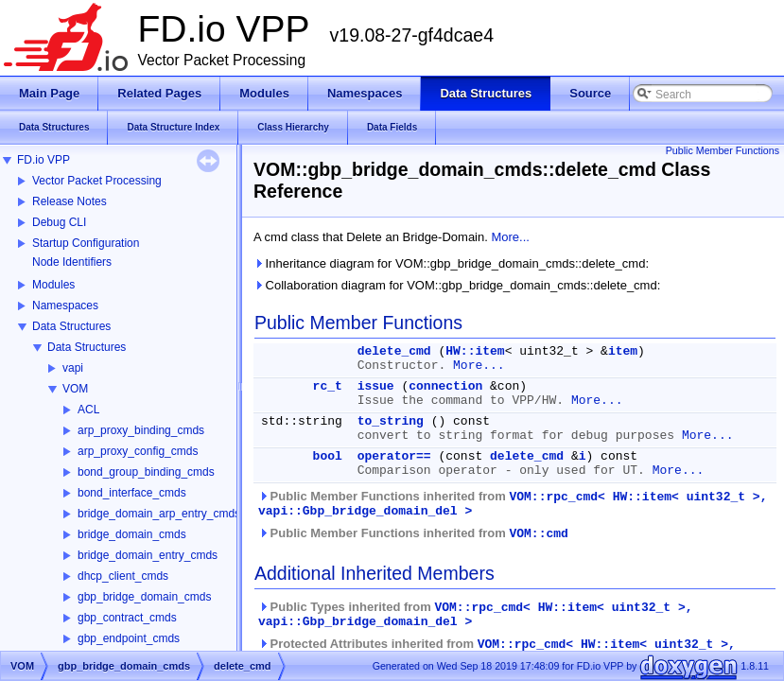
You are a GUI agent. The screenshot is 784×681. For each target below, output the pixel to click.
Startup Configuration (86, 243)
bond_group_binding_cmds (146, 472)
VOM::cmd (538, 534)
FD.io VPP (44, 160)
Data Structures (71, 326)
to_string (391, 421)
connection (445, 386)
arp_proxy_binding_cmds (141, 430)
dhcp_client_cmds (123, 576)
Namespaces (65, 306)
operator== (394, 456)
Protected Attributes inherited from (497, 651)
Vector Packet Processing (97, 181)
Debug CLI (59, 222)
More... (510, 237)
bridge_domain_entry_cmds (148, 555)
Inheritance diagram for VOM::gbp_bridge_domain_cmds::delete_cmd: (451, 263)
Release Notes (70, 201)
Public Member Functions (723, 150)
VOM (75, 389)
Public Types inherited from (476, 614)
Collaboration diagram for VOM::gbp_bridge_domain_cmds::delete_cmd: (457, 285)
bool (328, 456)
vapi (73, 368)
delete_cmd (394, 351)
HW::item (475, 351)
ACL (88, 410)
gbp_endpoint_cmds (129, 638)
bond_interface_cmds (132, 493)
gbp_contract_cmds (127, 618)
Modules (53, 285)
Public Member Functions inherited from (513, 504)
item (623, 351)
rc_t (328, 386)
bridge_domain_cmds (132, 534)
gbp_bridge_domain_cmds (144, 597)
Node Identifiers (72, 262)
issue (376, 386)
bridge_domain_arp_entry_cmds (159, 514)
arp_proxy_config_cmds (138, 451)
